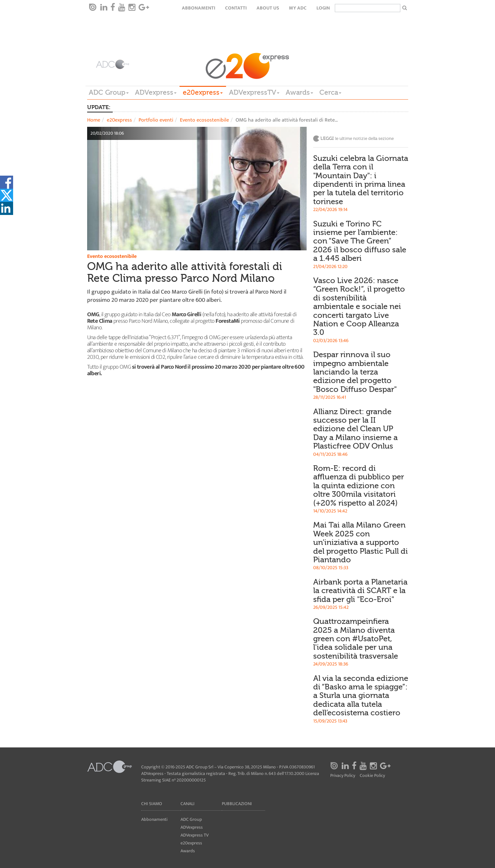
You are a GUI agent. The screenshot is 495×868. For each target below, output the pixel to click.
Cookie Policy (372, 776)
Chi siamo (152, 804)
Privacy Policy (343, 776)
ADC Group (109, 92)
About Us (268, 8)
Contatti (236, 8)
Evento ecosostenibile (204, 120)
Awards (299, 92)
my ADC (298, 8)
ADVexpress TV (195, 835)
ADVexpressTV (254, 92)
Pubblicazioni (237, 804)
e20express (203, 92)
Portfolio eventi (156, 120)
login (323, 8)
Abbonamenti (199, 8)
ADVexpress (156, 92)
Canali (188, 804)
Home (94, 120)
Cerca (330, 92)
